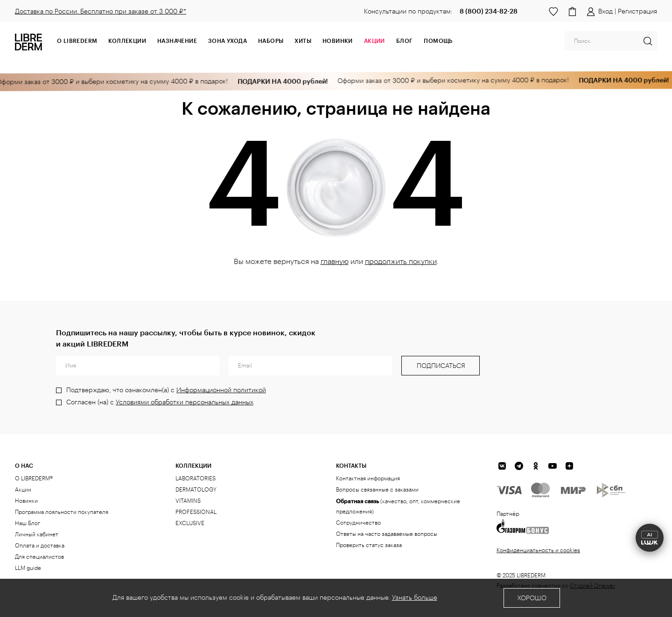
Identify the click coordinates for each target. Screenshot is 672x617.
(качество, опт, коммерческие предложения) (398, 506)
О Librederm (77, 41)
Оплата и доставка (40, 546)
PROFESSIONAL (196, 512)
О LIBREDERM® (34, 478)
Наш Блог (28, 523)
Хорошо (532, 598)
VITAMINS (188, 501)
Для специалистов (39, 557)
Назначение (177, 41)
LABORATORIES (196, 478)
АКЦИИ (374, 41)
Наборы (271, 41)
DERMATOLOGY (196, 490)
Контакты (351, 465)
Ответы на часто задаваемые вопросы (387, 534)
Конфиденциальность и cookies (538, 550)
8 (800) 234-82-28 (489, 11)
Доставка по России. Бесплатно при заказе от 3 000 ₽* (101, 12)
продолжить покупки (401, 262)
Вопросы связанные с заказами (377, 490)
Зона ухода (227, 41)
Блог (405, 41)
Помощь (438, 41)
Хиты (303, 41)
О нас (24, 465)
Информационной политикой (221, 390)
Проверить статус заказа (369, 545)
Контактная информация (368, 478)
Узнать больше (415, 598)
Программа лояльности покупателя (62, 512)
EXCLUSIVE (190, 523)
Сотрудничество (358, 523)
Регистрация (637, 12)
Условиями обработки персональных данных (185, 402)
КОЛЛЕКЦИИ (193, 465)
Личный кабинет (37, 534)
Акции (23, 490)
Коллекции (127, 41)
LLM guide (28, 568)
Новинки (338, 41)
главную (335, 262)
